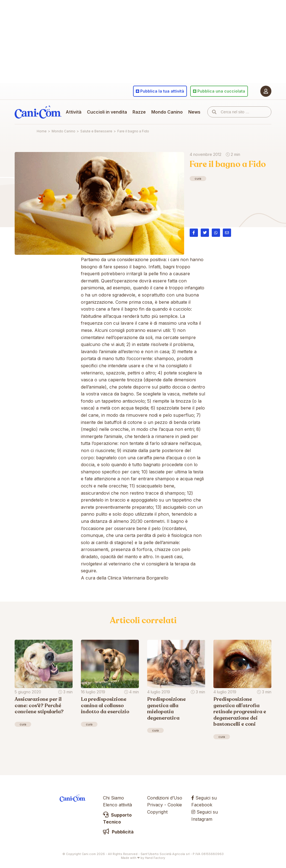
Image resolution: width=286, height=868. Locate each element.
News (194, 112)
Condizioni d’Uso (165, 798)
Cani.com (38, 112)
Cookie (175, 805)
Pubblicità (118, 832)
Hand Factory (155, 858)
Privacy (155, 805)
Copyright (157, 812)
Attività (74, 112)
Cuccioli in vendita (107, 112)
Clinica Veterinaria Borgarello (138, 578)
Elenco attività (117, 805)
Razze (139, 112)
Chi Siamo (113, 798)
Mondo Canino (167, 112)
